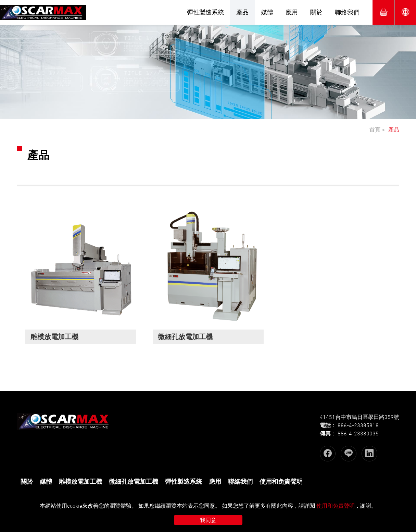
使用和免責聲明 (281, 482)
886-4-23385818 (358, 425)
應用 (292, 12)
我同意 (208, 520)
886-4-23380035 (358, 433)
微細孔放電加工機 (134, 482)
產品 (242, 12)
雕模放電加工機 (80, 482)
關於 (316, 12)
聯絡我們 (347, 12)
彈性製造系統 (205, 12)
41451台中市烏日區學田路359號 (360, 417)
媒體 (267, 12)
